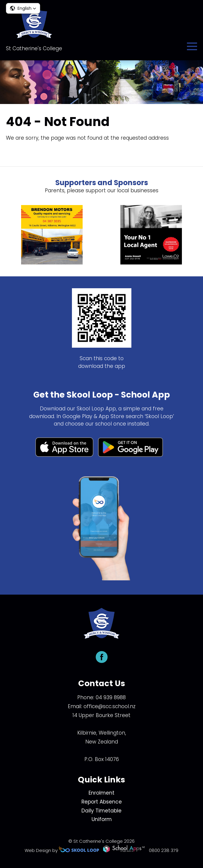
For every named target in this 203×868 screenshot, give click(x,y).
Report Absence (102, 802)
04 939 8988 (111, 697)
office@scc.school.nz (110, 706)
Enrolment (101, 793)
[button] (23, 8)
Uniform (102, 819)
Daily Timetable (101, 811)
